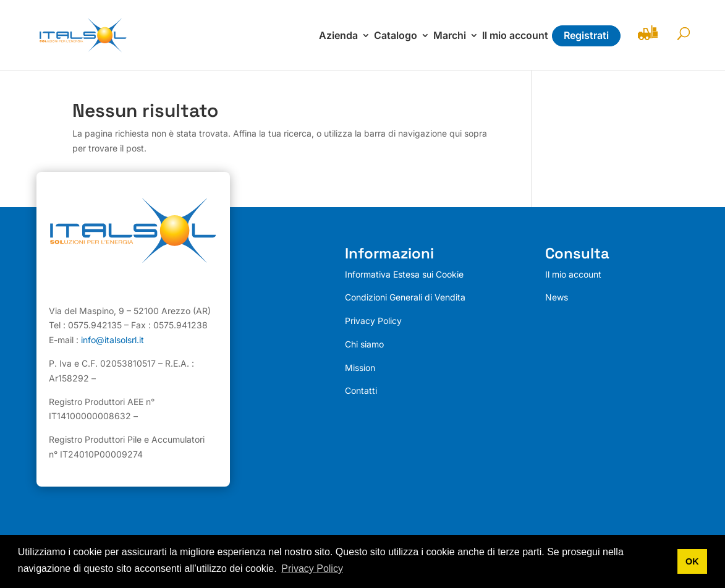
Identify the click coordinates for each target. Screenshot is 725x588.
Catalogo (396, 36)
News (557, 297)
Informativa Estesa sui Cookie (404, 274)
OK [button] (692, 561)
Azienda (338, 36)
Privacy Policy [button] (312, 569)
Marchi (450, 36)
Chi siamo (364, 344)
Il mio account (515, 36)
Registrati (586, 35)
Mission (360, 368)
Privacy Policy (373, 321)
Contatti (361, 390)
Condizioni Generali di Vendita (405, 297)
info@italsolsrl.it (112, 340)
